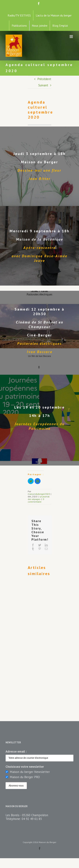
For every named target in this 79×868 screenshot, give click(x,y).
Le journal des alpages (39, 498)
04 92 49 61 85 (32, 819)
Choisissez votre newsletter (25, 767)
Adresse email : (16, 751)
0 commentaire (36, 500)
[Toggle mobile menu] (72, 37)
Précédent (44, 79)
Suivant (43, 85)
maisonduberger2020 (39, 494)
